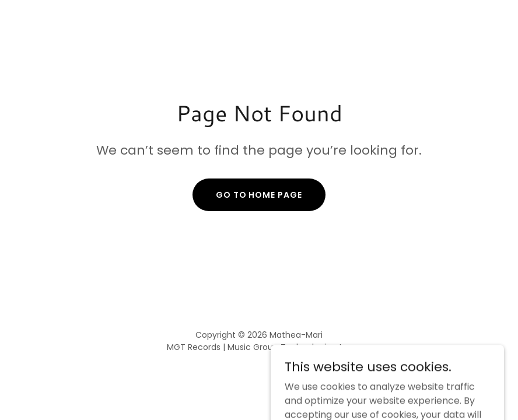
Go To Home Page (259, 195)
